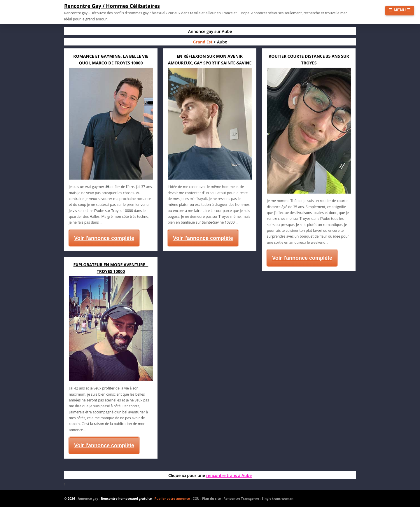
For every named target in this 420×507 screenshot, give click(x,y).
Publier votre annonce (172, 498)
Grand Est (203, 42)
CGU (196, 498)
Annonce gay (88, 498)
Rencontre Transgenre (241, 498)
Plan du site (211, 498)
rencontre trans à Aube (229, 475)
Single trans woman (278, 498)
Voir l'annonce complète (104, 238)
